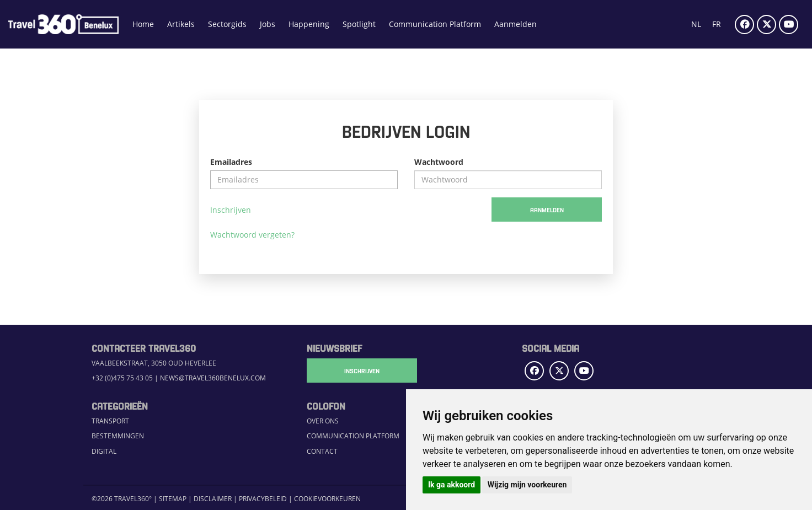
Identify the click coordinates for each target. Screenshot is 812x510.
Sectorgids (227, 24)
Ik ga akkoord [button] (452, 485)
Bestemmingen (118, 436)
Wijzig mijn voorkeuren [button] (527, 485)
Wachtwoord (439, 162)
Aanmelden (515, 24)
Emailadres (231, 162)
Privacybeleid (263, 498)
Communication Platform (435, 24)
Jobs (268, 24)
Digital (104, 451)
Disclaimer (213, 498)
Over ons (323, 421)
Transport (110, 421)
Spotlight (359, 24)
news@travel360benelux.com (213, 378)
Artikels (181, 24)
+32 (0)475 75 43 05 (122, 378)
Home (143, 24)
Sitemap (173, 498)
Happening (309, 24)
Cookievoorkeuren (327, 498)
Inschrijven (231, 210)
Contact (322, 451)
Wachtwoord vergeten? (252, 235)
